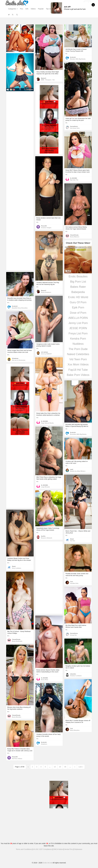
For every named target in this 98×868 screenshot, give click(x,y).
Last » (81, 767)
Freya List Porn (78, 333)
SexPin (43, 536)
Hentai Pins (69, 849)
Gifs (27, 9)
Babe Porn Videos (78, 375)
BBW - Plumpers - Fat (48, 80)
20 (60, 767)
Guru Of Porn (78, 302)
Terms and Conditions (24, 849)
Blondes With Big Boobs (78, 59)
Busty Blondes (17, 717)
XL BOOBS (74, 178)
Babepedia (78, 292)
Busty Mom (45, 680)
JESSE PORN (78, 328)
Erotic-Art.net (48, 863)
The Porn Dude (78, 349)
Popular (41, 9)
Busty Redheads (17, 641)
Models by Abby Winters (78, 471)
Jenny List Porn (78, 323)
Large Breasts (45, 487)
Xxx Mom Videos (78, 364)
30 (65, 767)
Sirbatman (15, 358)
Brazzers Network (47, 538)
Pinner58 (44, 226)
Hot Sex (73, 541)
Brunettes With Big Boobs (78, 434)
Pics (21, 9)
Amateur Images (46, 228)
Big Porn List (78, 282)
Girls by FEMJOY (46, 354)
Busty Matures (75, 237)
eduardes (73, 674)
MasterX (44, 78)
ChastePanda (74, 235)
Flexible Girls (74, 583)
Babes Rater (78, 287)
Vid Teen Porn (78, 359)
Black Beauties (75, 730)
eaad (72, 469)
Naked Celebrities (78, 354)
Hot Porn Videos (17, 759)
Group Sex (73, 635)
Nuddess (78, 344)
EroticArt (73, 57)
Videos (33, 9)
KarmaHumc (74, 126)
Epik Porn (78, 307)
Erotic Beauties (78, 276)
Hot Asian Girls (75, 128)
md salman (44, 352)
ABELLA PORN (78, 318)
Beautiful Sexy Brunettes (20, 308)
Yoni (71, 582)
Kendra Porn (78, 339)
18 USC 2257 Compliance (42, 849)
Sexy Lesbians (17, 568)
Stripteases (78, 849)
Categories (13, 9)
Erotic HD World (78, 297)
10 (55, 767)
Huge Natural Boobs (47, 423)
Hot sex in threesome (19, 360)
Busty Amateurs (46, 292)
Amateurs (44, 744)
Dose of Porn (78, 313)
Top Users (50, 9)
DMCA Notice (58, 849)
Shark (72, 539)
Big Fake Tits (74, 180)
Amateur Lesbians (76, 676)
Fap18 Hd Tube (78, 370)
